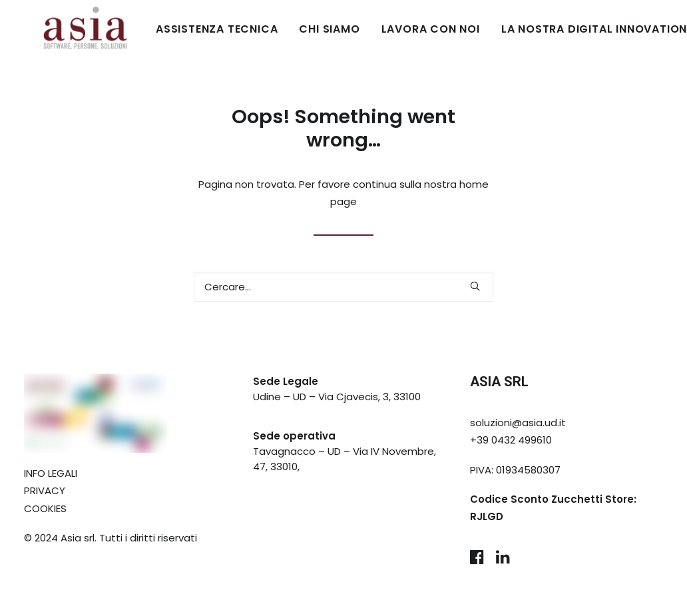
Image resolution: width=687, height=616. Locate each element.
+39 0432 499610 (511, 440)
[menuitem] (184, 29)
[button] (475, 286)
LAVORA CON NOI (393, 29)
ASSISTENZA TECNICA (179, 29)
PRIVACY (45, 490)
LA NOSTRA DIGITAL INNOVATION (557, 29)
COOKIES (45, 508)
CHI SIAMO (292, 29)
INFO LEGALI (51, 473)
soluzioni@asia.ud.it (518, 423)
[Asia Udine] (67, 29)
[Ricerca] (343, 287)
